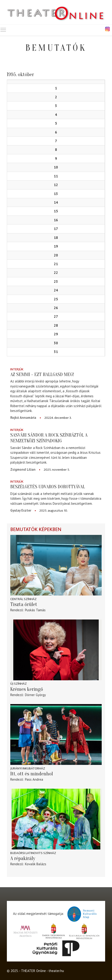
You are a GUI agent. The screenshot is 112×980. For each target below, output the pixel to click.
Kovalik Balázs (36, 864)
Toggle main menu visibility (3, 29)
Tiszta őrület (24, 604)
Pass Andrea (34, 779)
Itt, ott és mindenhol (32, 774)
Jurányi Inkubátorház (28, 768)
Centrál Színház (23, 599)
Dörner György (35, 695)
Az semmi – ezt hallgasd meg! (42, 374)
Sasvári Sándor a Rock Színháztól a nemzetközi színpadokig (49, 438)
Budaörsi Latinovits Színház (33, 853)
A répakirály (23, 858)
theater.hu (56, 971)
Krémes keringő (27, 689)
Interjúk (17, 369)
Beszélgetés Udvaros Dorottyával (48, 487)
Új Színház (19, 684)
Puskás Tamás (35, 610)
